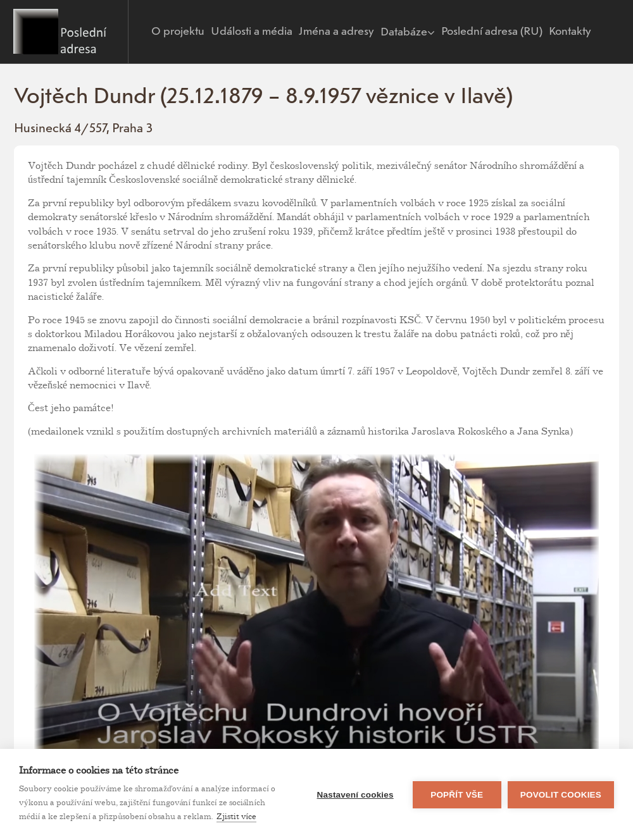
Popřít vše (457, 795)
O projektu (178, 32)
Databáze (408, 32)
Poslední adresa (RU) (492, 32)
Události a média (252, 32)
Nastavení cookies (355, 795)
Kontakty (570, 32)
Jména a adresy (336, 32)
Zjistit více (237, 817)
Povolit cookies (561, 795)
